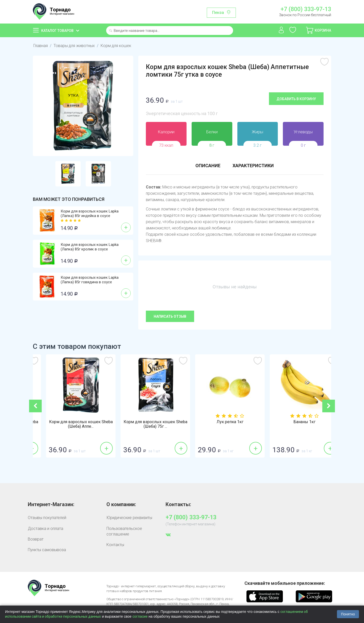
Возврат (36, 539)
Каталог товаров (57, 31)
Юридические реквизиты (129, 518)
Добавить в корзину (296, 99)
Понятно (348, 614)
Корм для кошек (116, 46)
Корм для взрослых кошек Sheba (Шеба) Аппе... (145, 424)
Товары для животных (74, 46)
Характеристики (253, 166)
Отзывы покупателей (47, 518)
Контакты (115, 545)
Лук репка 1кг (294, 422)
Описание (208, 166)
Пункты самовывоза (47, 550)
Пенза (218, 13)
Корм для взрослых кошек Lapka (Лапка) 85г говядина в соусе (90, 280)
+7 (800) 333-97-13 (306, 9)
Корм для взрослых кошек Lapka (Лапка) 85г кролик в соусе (90, 247)
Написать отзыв (170, 316)
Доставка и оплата (45, 529)
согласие (140, 616)
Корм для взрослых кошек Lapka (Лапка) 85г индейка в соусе (90, 213)
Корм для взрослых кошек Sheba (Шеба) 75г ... (70, 424)
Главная (41, 46)
